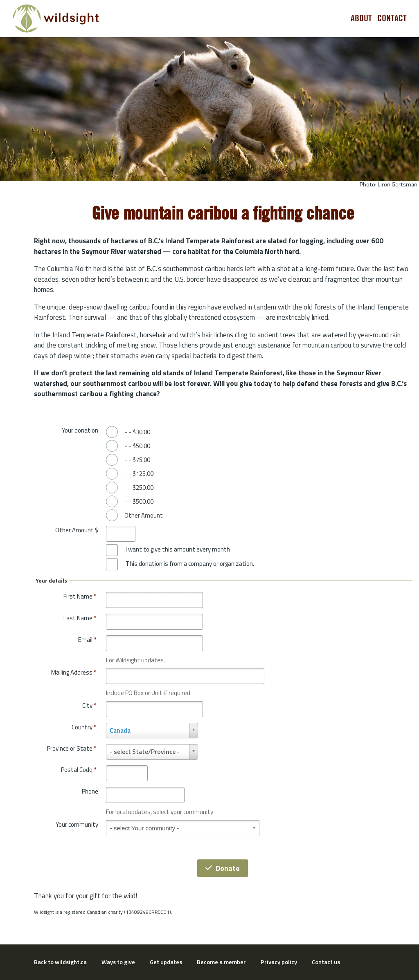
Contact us (326, 962)
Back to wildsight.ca (60, 962)
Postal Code (79, 770)
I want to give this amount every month (178, 549)
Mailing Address (74, 672)
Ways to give (118, 962)
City (89, 705)
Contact (392, 18)
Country (84, 727)
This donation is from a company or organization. (190, 564)
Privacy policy (279, 962)
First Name (80, 596)
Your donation (80, 430)
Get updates (166, 962)
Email (87, 640)
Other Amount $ (77, 530)
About (361, 18)
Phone (90, 791)
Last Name (80, 618)
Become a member (221, 962)
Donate (223, 868)
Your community (77, 824)
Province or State (72, 748)
